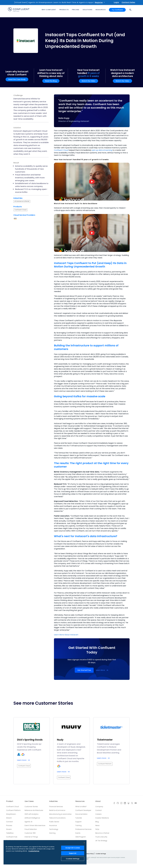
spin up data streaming (102, 150)
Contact (98, 810)
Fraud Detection (31, 829)
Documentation (81, 814)
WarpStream (11, 814)
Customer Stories (31, 807)
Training (78, 825)
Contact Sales (128, 2)
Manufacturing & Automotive (60, 814)
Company (99, 807)
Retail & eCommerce (57, 810)
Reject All (73, 853)
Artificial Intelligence (32, 818)
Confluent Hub (12, 837)
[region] (45, 852)
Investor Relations (102, 818)
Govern (9, 829)
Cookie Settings (101, 854)
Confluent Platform (13, 810)
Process (9, 825)
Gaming (52, 833)
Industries (53, 801)
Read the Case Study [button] (17, 79)
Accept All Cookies (73, 848)
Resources (80, 801)
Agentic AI (28, 822)
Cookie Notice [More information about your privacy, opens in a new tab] (34, 851)
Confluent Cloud (61, 150)
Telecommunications (57, 818)
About (98, 801)
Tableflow (10, 833)
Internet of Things (31, 837)
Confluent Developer (83, 810)
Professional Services (83, 829)
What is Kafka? (81, 807)
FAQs (97, 829)
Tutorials (79, 818)
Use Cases (29, 801)
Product (10, 801)
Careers (98, 814)
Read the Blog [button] (51, 81)
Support (78, 822)
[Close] (84, 843)
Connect (9, 822)
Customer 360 (30, 833)
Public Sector (54, 822)
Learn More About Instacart (66, 635)
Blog (97, 822)
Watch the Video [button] (88, 81)
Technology (54, 829)
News (97, 825)
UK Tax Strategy (101, 841)
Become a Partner (102, 833)
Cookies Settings (73, 859)
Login (116, 2)
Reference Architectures (34, 810)
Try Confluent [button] (117, 10)
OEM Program (81, 837)
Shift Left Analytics (32, 814)
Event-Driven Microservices (35, 825)
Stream (9, 818)
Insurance (53, 825)
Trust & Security (101, 837)
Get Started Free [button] (84, 670)
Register (99, 2)
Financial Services (56, 807)
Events (78, 833)
